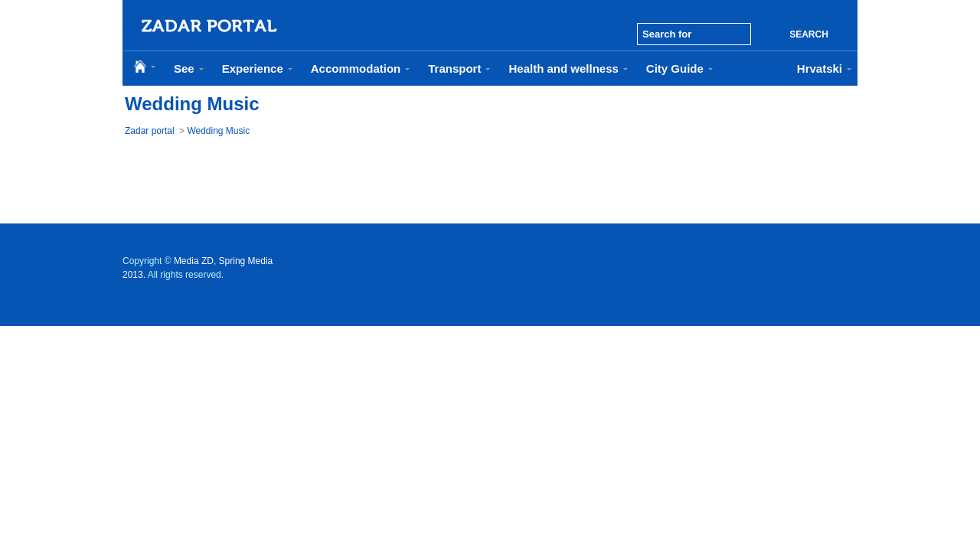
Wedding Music (218, 131)
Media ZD (194, 261)
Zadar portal (150, 131)
